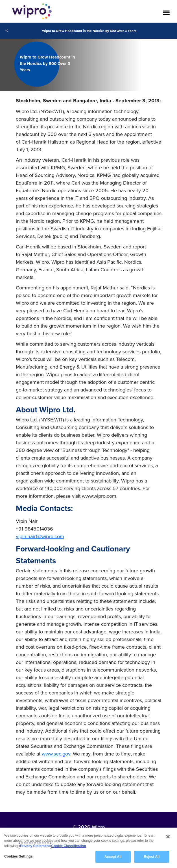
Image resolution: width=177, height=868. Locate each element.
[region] (88, 848)
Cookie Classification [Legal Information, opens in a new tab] (69, 846)
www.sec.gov (56, 754)
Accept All (113, 857)
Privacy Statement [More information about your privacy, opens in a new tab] (35, 846)
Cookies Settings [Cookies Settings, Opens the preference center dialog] (18, 856)
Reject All (152, 857)
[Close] (168, 837)
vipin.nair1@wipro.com (40, 536)
